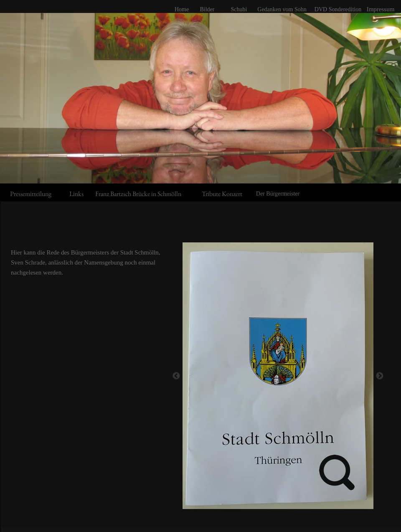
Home (182, 9)
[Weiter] (380, 376)
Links (76, 194)
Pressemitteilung (31, 194)
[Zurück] (176, 376)
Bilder (207, 9)
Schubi (239, 9)
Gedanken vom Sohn (282, 9)
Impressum (381, 9)
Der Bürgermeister (278, 194)
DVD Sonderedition (338, 9)
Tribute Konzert (222, 194)
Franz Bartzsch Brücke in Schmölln (138, 194)
